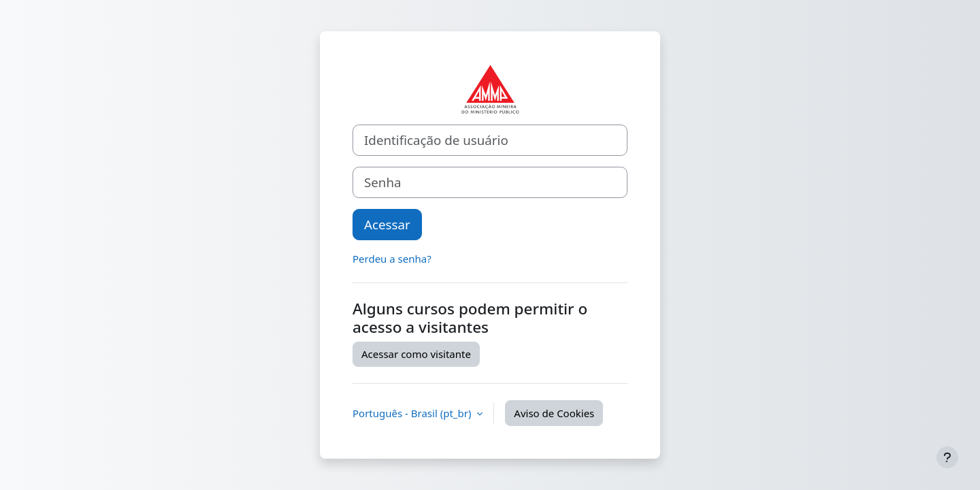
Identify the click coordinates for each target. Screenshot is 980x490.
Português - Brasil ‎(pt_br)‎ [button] (413, 413)
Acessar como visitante (416, 354)
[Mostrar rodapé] (947, 457)
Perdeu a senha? (392, 259)
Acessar (387, 224)
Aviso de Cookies (554, 413)
